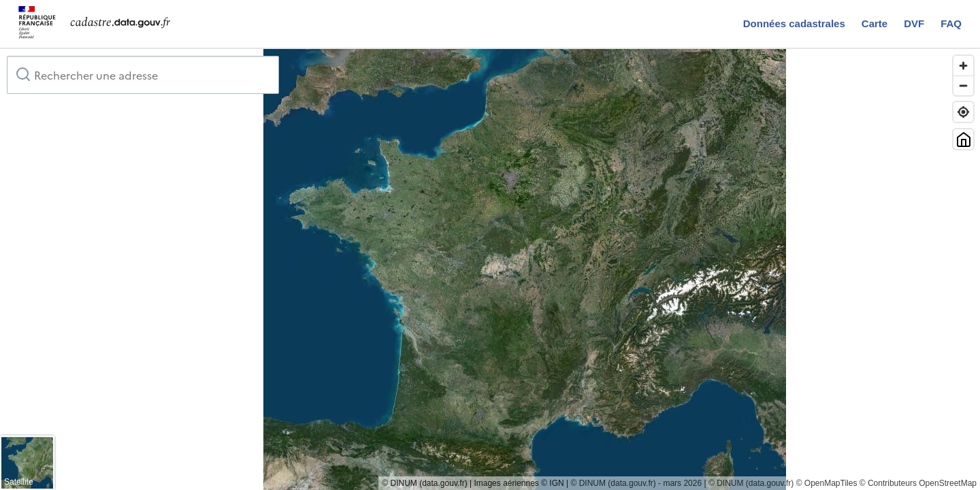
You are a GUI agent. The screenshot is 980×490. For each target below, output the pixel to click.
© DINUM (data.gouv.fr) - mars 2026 (636, 483)
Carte (875, 23)
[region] (490, 269)
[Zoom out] (963, 85)
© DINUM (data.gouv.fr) (751, 483)
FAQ (951, 23)
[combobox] (143, 75)
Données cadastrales (794, 23)
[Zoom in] (963, 66)
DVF (914, 23)
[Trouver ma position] (963, 112)
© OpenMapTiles (827, 483)
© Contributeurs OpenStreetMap (918, 483)
